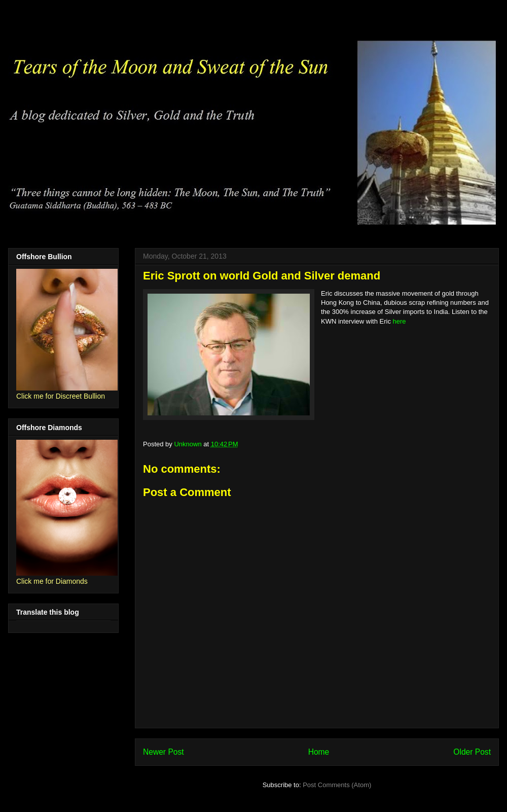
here (400, 321)
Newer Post (164, 752)
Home (319, 752)
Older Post (472, 752)
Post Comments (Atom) (337, 785)
